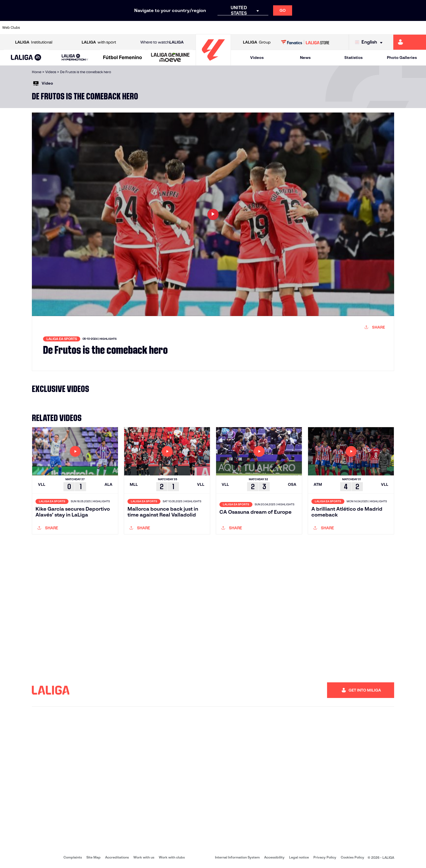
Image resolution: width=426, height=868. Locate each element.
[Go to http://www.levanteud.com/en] (197, 28)
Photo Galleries (402, 58)
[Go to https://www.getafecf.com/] (157, 28)
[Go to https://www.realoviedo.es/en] (339, 28)
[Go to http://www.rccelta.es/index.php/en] (238, 28)
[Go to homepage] (213, 63)
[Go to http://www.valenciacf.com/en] (399, 28)
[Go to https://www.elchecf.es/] (117, 28)
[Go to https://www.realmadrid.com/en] (319, 28)
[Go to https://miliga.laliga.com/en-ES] (410, 42)
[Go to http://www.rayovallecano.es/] (218, 28)
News (305, 58)
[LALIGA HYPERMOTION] (75, 58)
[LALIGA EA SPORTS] (26, 58)
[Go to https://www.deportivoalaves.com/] (96, 28)
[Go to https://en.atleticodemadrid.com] (56, 28)
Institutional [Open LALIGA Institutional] (34, 42)
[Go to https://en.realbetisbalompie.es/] (299, 28)
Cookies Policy (352, 857)
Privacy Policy (325, 857)
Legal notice (299, 857)
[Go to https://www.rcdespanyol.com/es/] (258, 28)
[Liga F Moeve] (123, 58)
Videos (257, 58)
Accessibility (274, 857)
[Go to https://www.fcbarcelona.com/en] (137, 28)
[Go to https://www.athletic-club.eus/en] (36, 28)
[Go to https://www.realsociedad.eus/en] (359, 28)
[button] (26, 58)
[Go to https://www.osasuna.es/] (76, 28)
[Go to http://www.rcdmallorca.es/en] (278, 28)
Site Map (94, 857)
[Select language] (370, 42)
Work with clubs (172, 857)
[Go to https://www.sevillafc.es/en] (379, 28)
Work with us (144, 857)
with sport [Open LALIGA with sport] (99, 42)
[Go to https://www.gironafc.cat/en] (177, 28)
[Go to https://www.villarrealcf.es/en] (420, 28)
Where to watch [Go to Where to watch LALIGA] (162, 42)
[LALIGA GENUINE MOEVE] (171, 58)
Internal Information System (237, 857)
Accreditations (117, 857)
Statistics (353, 58)
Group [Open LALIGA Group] (257, 42)
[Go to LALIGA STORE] (305, 42)
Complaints (73, 857)
